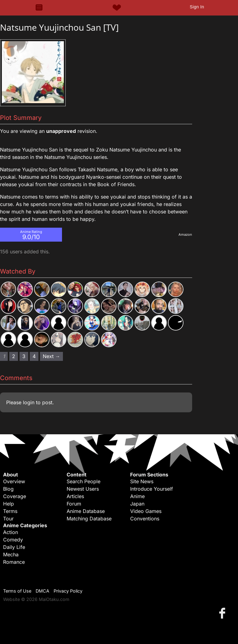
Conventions (145, 519)
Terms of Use (17, 591)
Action (11, 532)
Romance (14, 562)
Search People (84, 481)
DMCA (42, 591)
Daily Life (14, 547)
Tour (8, 519)
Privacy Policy (68, 591)
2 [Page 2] (14, 356)
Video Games (146, 511)
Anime (137, 496)
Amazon (185, 234)
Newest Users (83, 489)
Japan (137, 504)
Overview (14, 481)
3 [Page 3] (24, 356)
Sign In (197, 7)
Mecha (11, 554)
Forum (74, 504)
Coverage (15, 496)
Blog (8, 489)
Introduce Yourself (152, 489)
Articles (75, 496)
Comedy (13, 540)
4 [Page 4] (34, 356)
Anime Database (86, 511)
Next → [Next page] (51, 356)
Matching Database (89, 519)
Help (9, 504)
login (29, 402)
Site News (142, 481)
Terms (10, 511)
